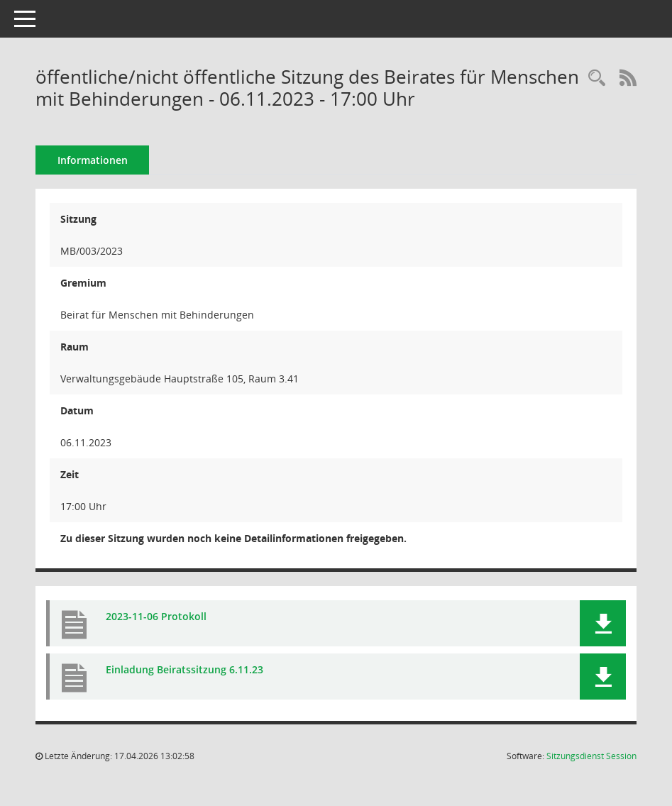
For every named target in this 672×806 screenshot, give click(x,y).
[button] (603, 623)
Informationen (93, 160)
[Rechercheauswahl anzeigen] (597, 78)
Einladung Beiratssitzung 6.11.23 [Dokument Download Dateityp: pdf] (184, 669)
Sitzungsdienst (591, 756)
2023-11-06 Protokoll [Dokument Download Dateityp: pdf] (156, 616)
